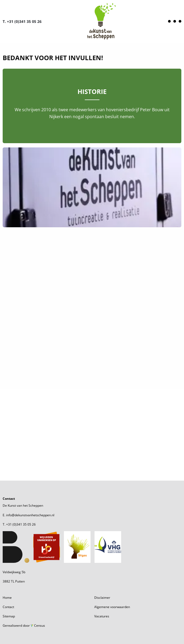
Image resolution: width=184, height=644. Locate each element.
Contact (8, 607)
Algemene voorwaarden (112, 607)
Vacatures (102, 616)
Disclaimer (102, 598)
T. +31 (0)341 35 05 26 (22, 21)
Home (7, 598)
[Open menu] (175, 21)
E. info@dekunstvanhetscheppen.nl (28, 515)
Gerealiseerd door (24, 626)
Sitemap (9, 616)
